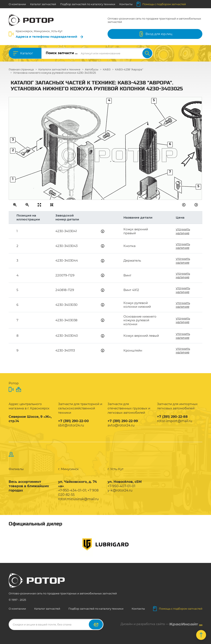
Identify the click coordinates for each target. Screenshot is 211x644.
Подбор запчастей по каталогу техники (88, 4)
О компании (17, 4)
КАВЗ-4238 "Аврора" (129, 69)
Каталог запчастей (43, 4)
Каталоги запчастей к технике (59, 69)
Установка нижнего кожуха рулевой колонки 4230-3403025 (55, 73)
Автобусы (92, 69)
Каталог (27, 53)
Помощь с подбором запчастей (161, 4)
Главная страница (21, 69)
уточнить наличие (183, 231)
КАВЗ (107, 69)
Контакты (126, 4)
